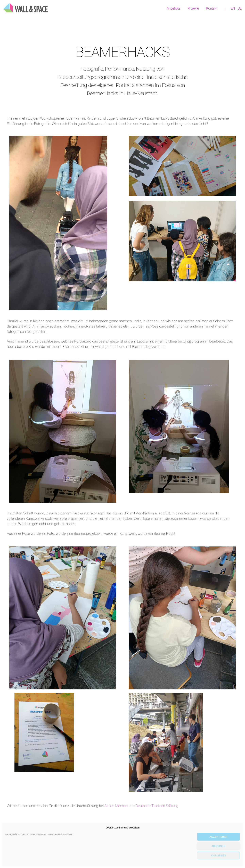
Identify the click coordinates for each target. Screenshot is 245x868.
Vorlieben (218, 855)
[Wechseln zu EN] (233, 9)
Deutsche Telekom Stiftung (157, 806)
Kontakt (212, 9)
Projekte (193, 9)
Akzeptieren (218, 837)
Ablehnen (219, 846)
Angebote (173, 9)
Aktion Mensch (116, 806)
